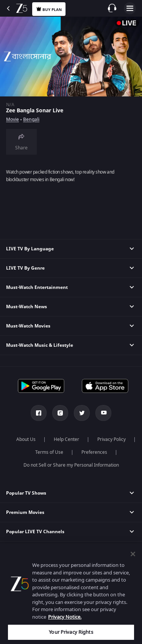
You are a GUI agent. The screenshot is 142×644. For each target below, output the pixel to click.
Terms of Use (49, 452)
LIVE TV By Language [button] (30, 249)
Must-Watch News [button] (27, 307)
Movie (12, 119)
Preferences (94, 452)
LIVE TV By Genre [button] (25, 268)
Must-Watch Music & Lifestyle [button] (40, 345)
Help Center (66, 439)
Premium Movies (25, 512)
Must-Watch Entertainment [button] (37, 287)
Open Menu (130, 8)
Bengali (31, 119)
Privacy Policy (112, 439)
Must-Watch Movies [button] (28, 326)
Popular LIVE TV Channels (35, 532)
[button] (71, 493)
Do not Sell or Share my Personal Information (71, 465)
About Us (26, 439)
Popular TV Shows (26, 493)
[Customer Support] (112, 8)
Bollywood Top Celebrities (35, 570)
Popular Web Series (28, 551)
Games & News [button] (23, 590)
